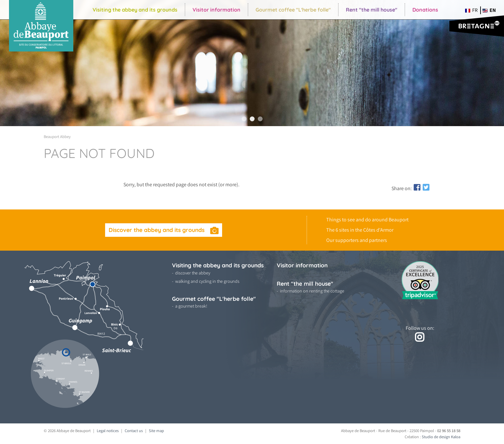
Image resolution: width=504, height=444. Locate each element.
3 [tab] (260, 119)
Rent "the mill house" (372, 10)
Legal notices (108, 431)
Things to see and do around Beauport (367, 220)
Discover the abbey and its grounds (157, 230)
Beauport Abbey (57, 137)
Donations (425, 10)
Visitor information (216, 10)
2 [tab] (252, 119)
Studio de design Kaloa (441, 437)
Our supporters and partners (357, 240)
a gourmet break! (191, 306)
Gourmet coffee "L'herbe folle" (293, 10)
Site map (156, 431)
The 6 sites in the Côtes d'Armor (360, 230)
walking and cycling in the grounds (207, 281)
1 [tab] (244, 119)
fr (471, 10)
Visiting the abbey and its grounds (135, 10)
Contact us (134, 431)
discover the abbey (193, 273)
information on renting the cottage (312, 291)
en (489, 10)
